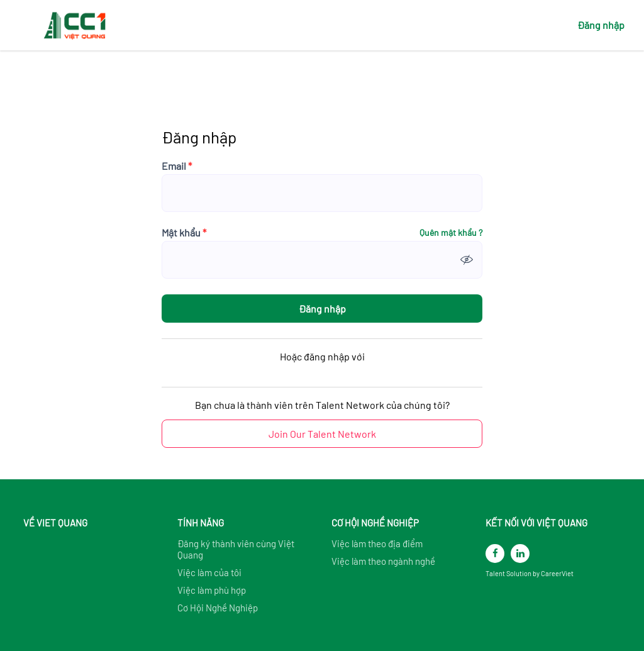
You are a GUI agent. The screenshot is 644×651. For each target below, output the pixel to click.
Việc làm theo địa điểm (377, 543)
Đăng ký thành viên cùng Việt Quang (236, 549)
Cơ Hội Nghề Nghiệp (218, 608)
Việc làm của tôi (209, 572)
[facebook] (495, 554)
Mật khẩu (184, 233)
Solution (519, 573)
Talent (496, 573)
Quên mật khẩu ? (451, 233)
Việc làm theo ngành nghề (383, 561)
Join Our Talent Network (322, 434)
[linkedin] (520, 554)
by (537, 573)
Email (177, 166)
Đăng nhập (601, 25)
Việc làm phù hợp (212, 590)
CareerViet (557, 573)
